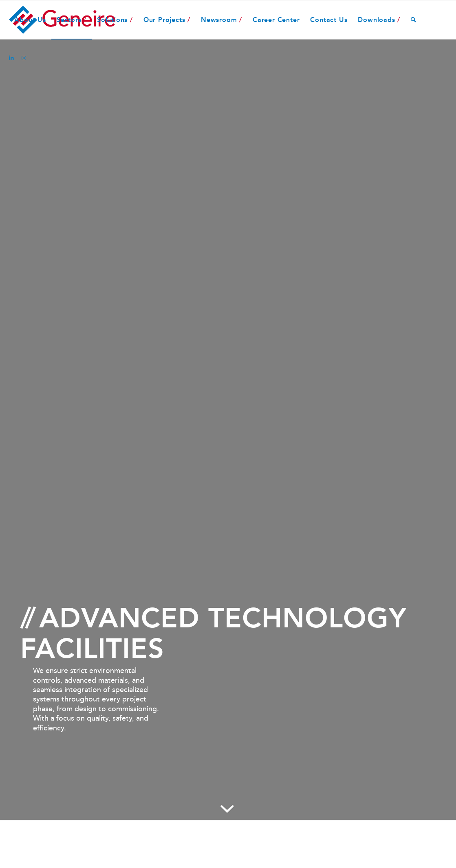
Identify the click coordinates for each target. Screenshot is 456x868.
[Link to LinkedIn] (11, 58)
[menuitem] (30, 20)
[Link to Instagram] (24, 58)
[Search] (414, 20)
